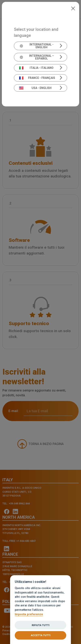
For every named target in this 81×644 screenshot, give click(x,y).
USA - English (35, 88)
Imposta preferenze (29, 614)
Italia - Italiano (36, 68)
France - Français (37, 78)
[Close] (73, 8)
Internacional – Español (37, 57)
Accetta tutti (41, 635)
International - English (36, 46)
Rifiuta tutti (41, 625)
